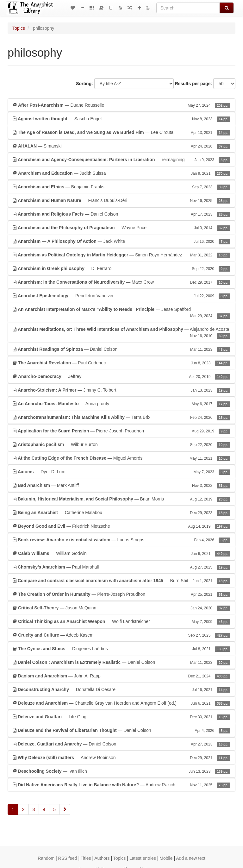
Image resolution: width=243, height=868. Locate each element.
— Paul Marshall (121, 567)
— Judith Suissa (121, 173)
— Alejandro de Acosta (121, 333)
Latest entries (143, 858)
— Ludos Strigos (121, 540)
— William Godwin (121, 553)
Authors (102, 858)
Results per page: (193, 84)
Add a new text (191, 858)
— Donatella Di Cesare (121, 689)
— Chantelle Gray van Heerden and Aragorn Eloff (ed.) (121, 703)
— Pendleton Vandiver (121, 296)
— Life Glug (121, 717)
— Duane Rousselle (121, 105)
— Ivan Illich (121, 771)
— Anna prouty (121, 404)
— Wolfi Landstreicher (121, 621)
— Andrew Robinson (121, 758)
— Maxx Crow (121, 282)
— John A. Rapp (121, 676)
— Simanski (121, 146)
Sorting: (84, 84)
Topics (19, 28)
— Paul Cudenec (121, 363)
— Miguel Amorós (121, 458)
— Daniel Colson (121, 214)
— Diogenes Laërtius (121, 649)
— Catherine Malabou (121, 513)
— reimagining (121, 160)
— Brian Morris (121, 499)
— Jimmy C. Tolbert (121, 390)
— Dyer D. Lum (121, 472)
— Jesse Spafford (121, 313)
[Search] (188, 8)
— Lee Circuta (121, 132)
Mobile (166, 858)
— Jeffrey (121, 376)
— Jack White (121, 241)
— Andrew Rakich (121, 785)
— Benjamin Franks (121, 187)
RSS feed (68, 858)
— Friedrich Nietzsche (121, 526)
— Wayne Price (121, 228)
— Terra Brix (121, 417)
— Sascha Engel (121, 119)
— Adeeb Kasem (121, 635)
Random (46, 858)
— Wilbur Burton (121, 444)
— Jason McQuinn (121, 608)
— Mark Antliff (121, 485)
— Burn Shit (121, 581)
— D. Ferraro (121, 268)
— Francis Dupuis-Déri (121, 200)
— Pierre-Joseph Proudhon (121, 431)
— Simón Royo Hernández (121, 255)
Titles (86, 858)
